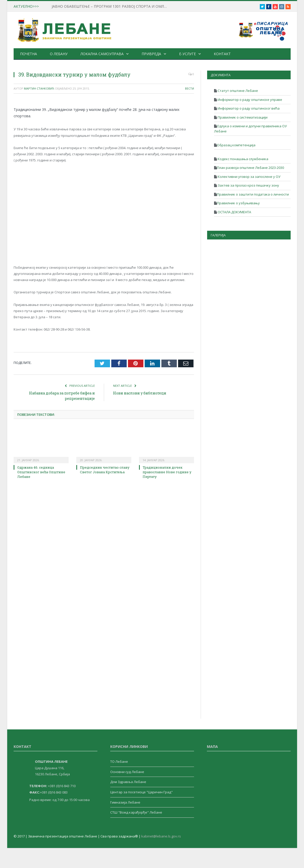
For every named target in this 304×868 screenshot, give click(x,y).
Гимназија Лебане (125, 802)
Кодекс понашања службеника (243, 159)
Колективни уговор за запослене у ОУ (249, 177)
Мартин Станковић (39, 88)
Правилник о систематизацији (242, 117)
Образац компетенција (236, 145)
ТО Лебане (119, 761)
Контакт (221, 54)
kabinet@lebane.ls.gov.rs (161, 836)
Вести (190, 88)
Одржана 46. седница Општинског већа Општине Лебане (41, 472)
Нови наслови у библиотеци (140, 393)
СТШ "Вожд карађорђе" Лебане (136, 812)
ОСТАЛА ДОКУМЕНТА (234, 212)
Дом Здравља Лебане (128, 782)
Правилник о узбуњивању (238, 203)
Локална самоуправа (102, 54)
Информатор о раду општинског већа (248, 108)
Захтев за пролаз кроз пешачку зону (248, 185)
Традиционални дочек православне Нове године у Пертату (167, 472)
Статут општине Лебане (237, 91)
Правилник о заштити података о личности (253, 194)
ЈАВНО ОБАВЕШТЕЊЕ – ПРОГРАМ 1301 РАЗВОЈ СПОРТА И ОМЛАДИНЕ (110, 6)
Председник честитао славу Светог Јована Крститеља (105, 470)
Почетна (28, 54)
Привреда (151, 54)
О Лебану (58, 54)
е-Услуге (187, 54)
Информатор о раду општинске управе (250, 100)
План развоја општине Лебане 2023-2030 (250, 168)
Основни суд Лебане (127, 772)
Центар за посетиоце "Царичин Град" (141, 792)
